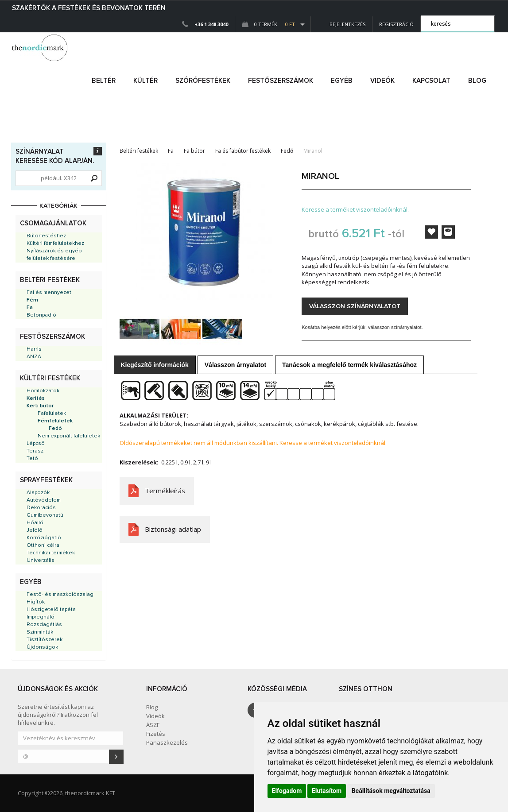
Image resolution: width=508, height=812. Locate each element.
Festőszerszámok (52, 337)
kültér (145, 81)
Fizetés (156, 734)
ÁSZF (153, 725)
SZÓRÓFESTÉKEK (203, 81)
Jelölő (35, 530)
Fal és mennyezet (49, 293)
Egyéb (31, 582)
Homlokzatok (43, 391)
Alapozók (38, 493)
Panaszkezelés (167, 742)
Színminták (40, 632)
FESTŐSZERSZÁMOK (281, 81)
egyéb (342, 81)
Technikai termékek (51, 553)
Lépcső (36, 444)
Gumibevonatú (45, 515)
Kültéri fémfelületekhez (55, 244)
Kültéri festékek (50, 378)
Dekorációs (41, 508)
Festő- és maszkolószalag (60, 595)
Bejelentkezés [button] (341, 24)
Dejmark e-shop (41, 48)
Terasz (35, 451)
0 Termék (268, 24)
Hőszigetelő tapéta (51, 610)
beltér (104, 81)
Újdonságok (42, 647)
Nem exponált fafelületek (69, 436)
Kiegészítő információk (155, 365)
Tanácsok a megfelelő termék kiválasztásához (349, 365)
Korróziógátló (44, 538)
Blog (477, 81)
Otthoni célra (43, 545)
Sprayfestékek (46, 480)
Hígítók (36, 602)
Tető (32, 459)
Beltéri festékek (50, 280)
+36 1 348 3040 (211, 24)
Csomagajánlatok (53, 223)
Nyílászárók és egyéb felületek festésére (54, 255)
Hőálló (35, 523)
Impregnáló (41, 617)
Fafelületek (52, 414)
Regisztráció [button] (396, 24)
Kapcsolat (431, 81)
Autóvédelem (44, 500)
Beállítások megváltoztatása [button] (391, 791)
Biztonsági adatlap (173, 529)
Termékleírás (165, 491)
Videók (382, 81)
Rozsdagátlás (44, 625)
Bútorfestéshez (46, 236)
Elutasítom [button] (327, 791)
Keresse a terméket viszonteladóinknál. (355, 209)
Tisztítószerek (45, 640)
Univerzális (41, 561)
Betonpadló (41, 315)
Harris (34, 349)
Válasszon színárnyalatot (355, 306)
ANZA (34, 357)
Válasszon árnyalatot (235, 365)
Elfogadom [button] (287, 791)
